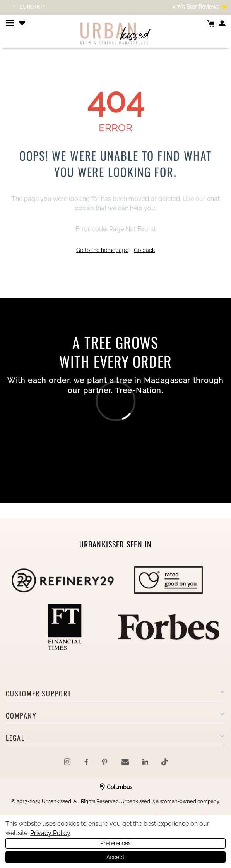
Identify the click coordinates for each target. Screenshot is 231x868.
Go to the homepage (102, 250)
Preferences (115, 843)
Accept (115, 857)
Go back (144, 250)
